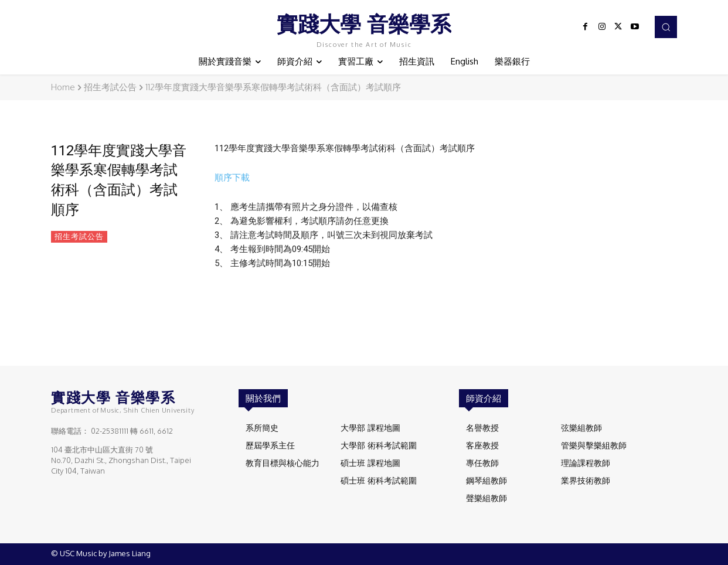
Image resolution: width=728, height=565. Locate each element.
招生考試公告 (110, 87)
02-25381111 (110, 431)
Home (63, 87)
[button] (666, 27)
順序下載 (232, 178)
